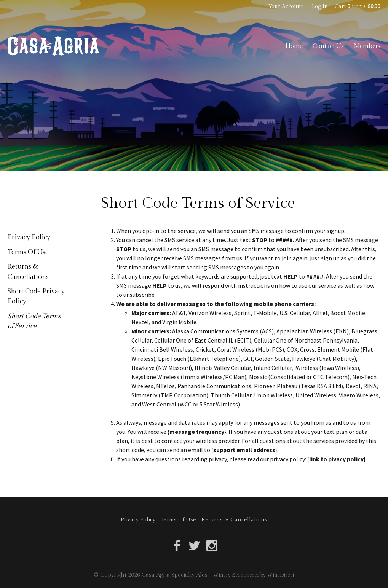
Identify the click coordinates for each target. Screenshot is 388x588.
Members (367, 46)
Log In (320, 6)
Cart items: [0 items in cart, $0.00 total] (358, 6)
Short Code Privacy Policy (36, 296)
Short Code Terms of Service (34, 321)
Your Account (286, 6)
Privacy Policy (29, 237)
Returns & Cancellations (28, 272)
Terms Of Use (28, 252)
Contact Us (328, 46)
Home (294, 46)
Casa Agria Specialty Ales (53, 46)
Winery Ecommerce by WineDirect (254, 575)
